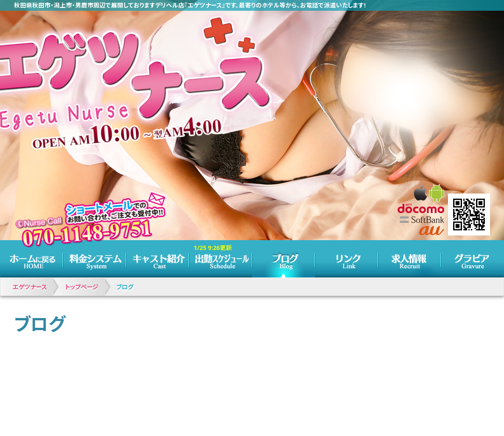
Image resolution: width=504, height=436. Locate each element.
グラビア (472, 259)
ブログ (283, 259)
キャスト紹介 (157, 259)
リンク (346, 259)
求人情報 (409, 259)
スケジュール (220, 259)
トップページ (31, 259)
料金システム (94, 259)
